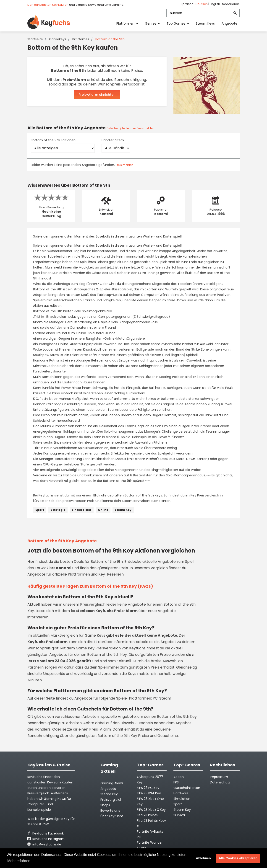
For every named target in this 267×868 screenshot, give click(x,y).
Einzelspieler (82, 510)
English (215, 4)
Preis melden (124, 165)
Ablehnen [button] (203, 858)
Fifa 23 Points (147, 815)
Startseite (35, 39)
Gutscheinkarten (187, 788)
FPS (176, 782)
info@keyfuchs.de (44, 844)
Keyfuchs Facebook (46, 833)
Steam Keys (205, 23)
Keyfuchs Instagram (46, 839)
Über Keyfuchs (112, 816)
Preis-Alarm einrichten (97, 95)
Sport (40, 510)
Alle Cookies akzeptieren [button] (238, 858)
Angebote (229, 23)
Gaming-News (112, 783)
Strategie (58, 510)
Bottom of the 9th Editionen (53, 140)
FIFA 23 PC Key (148, 788)
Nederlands (231, 4)
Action (179, 777)
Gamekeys (58, 39)
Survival (179, 815)
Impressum (219, 777)
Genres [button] (151, 23)
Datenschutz (220, 782)
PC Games (81, 39)
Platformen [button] (126, 23)
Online (103, 510)
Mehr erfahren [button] (19, 861)
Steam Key (123, 510)
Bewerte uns (110, 811)
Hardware (181, 793)
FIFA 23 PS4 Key (149, 793)
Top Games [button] (176, 23)
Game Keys (95, 635)
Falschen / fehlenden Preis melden (130, 128)
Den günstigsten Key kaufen (48, 5)
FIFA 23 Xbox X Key (151, 810)
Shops (105, 805)
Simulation (182, 799)
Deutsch (202, 4)
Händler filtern (113, 140)
